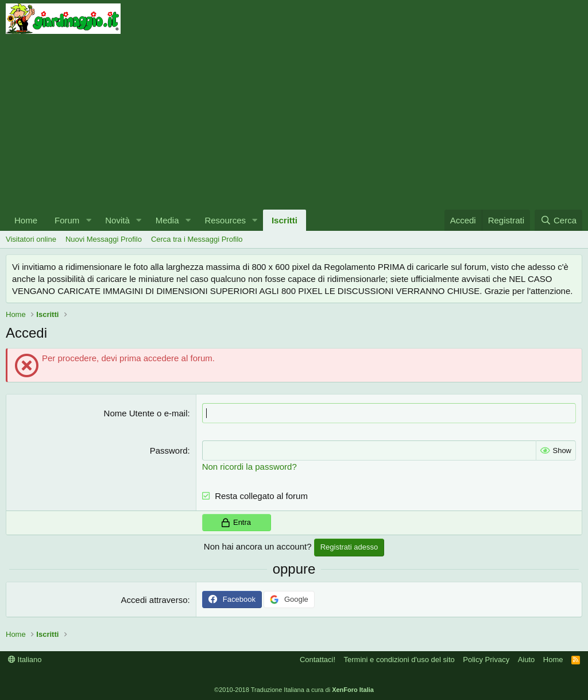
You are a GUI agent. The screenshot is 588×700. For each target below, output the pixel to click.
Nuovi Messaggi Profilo (104, 239)
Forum (67, 220)
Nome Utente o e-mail (146, 413)
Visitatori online (31, 239)
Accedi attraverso (154, 600)
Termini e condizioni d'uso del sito (399, 660)
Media (167, 220)
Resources (225, 220)
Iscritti (285, 220)
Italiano (25, 660)
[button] (88, 220)
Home (26, 220)
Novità (117, 220)
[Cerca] (558, 220)
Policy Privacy (486, 660)
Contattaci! (318, 660)
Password (169, 450)
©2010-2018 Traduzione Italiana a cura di (294, 690)
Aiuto (527, 660)
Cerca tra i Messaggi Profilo (197, 239)
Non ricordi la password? (249, 467)
